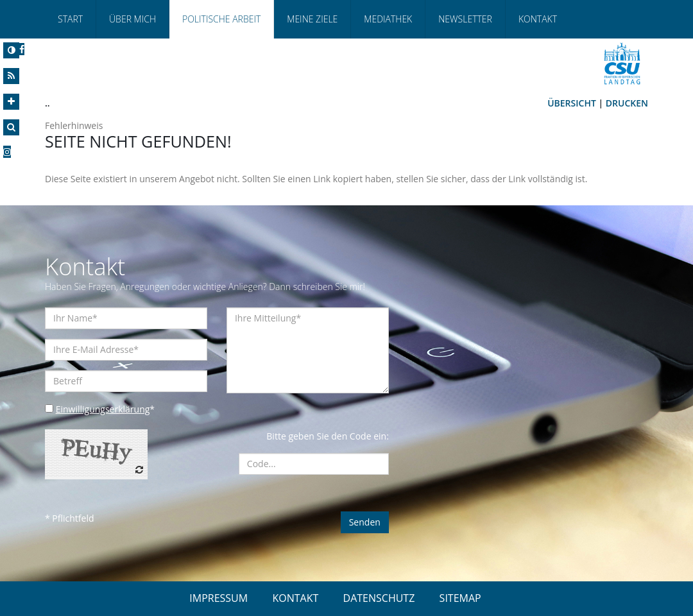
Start (70, 19)
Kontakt (538, 19)
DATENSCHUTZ (379, 598)
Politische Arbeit (221, 19)
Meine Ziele (312, 19)
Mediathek (388, 19)
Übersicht (572, 103)
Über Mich (133, 19)
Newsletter (465, 19)
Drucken (627, 103)
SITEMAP (460, 598)
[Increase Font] (11, 102)
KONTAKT (295, 598)
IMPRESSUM (218, 598)
